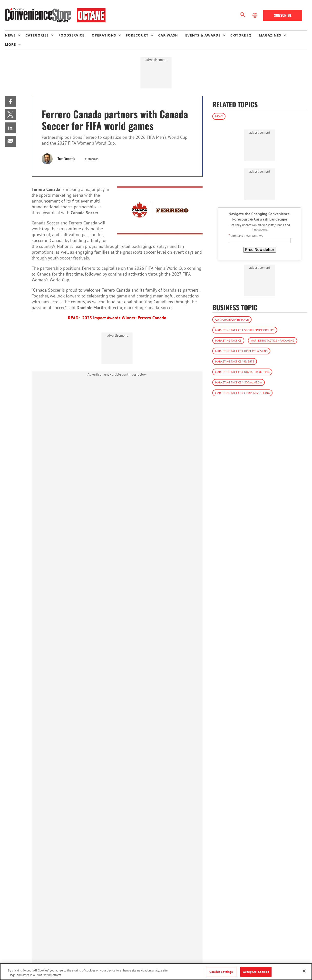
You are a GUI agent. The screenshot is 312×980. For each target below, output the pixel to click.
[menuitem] (15, 35)
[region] (156, 972)
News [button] (10, 35)
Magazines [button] (270, 35)
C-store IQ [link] (241, 35)
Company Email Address (246, 236)
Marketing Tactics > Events (235, 361)
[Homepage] (55, 15)
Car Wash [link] (168, 35)
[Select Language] (255, 15)
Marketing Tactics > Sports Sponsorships (245, 330)
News (219, 116)
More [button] (10, 44)
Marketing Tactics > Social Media (239, 382)
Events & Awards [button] (203, 35)
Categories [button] (37, 35)
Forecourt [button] (137, 35)
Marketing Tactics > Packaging (273, 340)
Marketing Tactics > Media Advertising (242, 393)
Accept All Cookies (256, 972)
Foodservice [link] (72, 35)
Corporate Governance (232, 319)
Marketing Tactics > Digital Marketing (242, 372)
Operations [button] (104, 35)
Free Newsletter (260, 250)
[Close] (304, 971)
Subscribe (283, 15)
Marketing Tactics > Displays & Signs (241, 351)
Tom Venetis (66, 158)
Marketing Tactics (228, 340)
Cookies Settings (221, 972)
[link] (10, 101)
